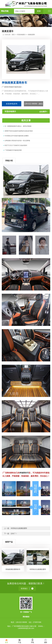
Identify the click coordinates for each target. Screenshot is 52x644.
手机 (32, 641)
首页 (13, 35)
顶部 (46, 641)
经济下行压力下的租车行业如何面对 (16, 145)
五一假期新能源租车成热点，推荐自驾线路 (18, 126)
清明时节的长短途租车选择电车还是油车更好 (19, 131)
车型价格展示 (21, 35)
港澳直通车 (32, 35)
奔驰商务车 (24, 473)
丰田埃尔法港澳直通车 (19, 528)
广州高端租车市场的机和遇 (13, 150)
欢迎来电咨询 (12, 104)
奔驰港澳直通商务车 (13, 569)
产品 (20, 641)
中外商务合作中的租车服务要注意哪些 (17, 136)
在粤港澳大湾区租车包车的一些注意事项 (17, 141)
